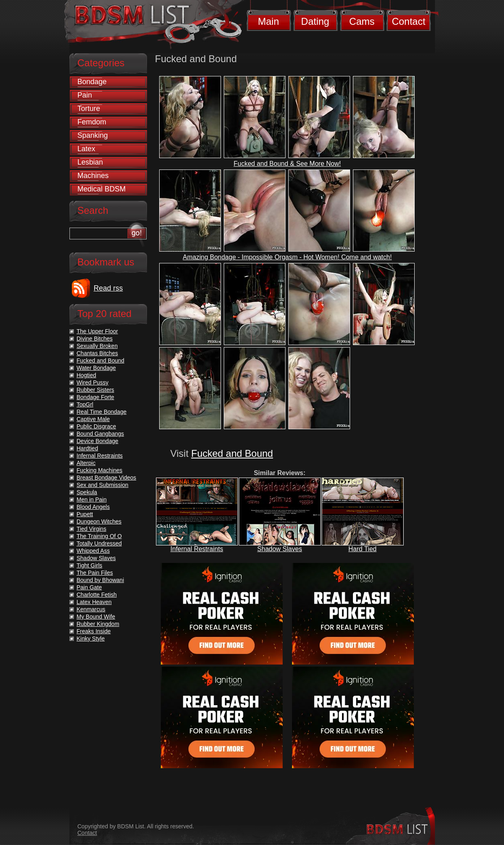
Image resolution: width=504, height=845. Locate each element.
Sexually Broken (97, 346)
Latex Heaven (94, 602)
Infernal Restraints (197, 549)
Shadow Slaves (279, 549)
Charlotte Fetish (97, 595)
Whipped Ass (93, 551)
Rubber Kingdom (98, 624)
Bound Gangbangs (101, 434)
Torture (89, 109)
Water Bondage (96, 368)
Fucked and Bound (232, 453)
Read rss (108, 288)
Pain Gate (89, 587)
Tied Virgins (92, 529)
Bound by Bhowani (101, 580)
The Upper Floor (97, 331)
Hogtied (87, 375)
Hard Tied (362, 549)
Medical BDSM (102, 189)
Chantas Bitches (97, 353)
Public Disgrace (96, 426)
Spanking (93, 135)
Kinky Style (91, 639)
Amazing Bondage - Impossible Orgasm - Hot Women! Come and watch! (287, 257)
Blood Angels (93, 507)
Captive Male (93, 419)
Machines (93, 176)
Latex (87, 149)
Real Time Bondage (102, 412)
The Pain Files (95, 573)
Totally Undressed (99, 543)
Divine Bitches (95, 339)
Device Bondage (98, 441)
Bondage (92, 82)
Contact (409, 21)
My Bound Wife (96, 617)
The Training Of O (99, 536)
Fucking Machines (100, 470)
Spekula (87, 492)
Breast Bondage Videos (107, 478)
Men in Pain (92, 500)
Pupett (85, 514)
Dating (315, 21)
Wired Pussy (93, 382)
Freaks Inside (94, 631)
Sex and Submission (103, 485)
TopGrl (85, 404)
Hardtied (88, 448)
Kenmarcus (91, 609)
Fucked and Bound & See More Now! (287, 164)
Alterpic (86, 463)
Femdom (92, 122)
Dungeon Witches (99, 521)
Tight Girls (90, 565)
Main (268, 21)
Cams (362, 21)
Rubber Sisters (96, 390)
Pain (85, 95)
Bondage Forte (96, 397)
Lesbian (90, 162)
